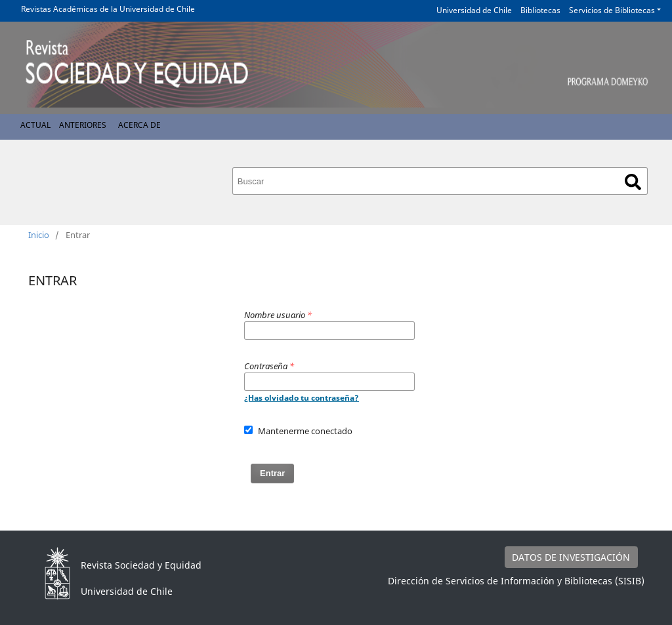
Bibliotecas (540, 10)
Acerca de (139, 125)
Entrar (272, 473)
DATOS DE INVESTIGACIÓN (571, 557)
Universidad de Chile (474, 10)
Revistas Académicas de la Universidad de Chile (108, 9)
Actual (35, 125)
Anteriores (83, 125)
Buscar (633, 182)
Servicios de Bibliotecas (612, 10)
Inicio (39, 235)
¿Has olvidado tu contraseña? (302, 398)
